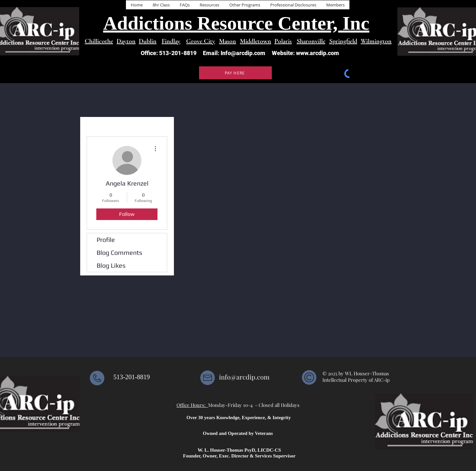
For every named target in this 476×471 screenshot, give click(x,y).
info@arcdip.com (244, 377)
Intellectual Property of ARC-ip (357, 380)
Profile (106, 240)
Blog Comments (119, 252)
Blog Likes (111, 265)
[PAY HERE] (235, 73)
